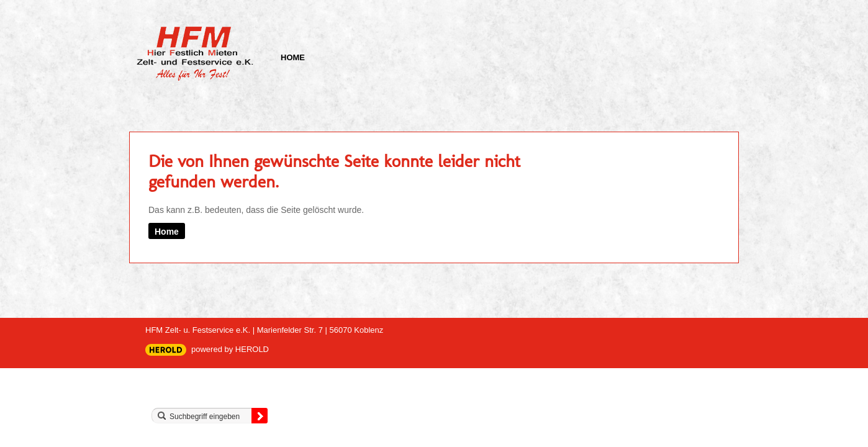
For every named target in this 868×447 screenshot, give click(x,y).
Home (293, 57)
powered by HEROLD (230, 349)
